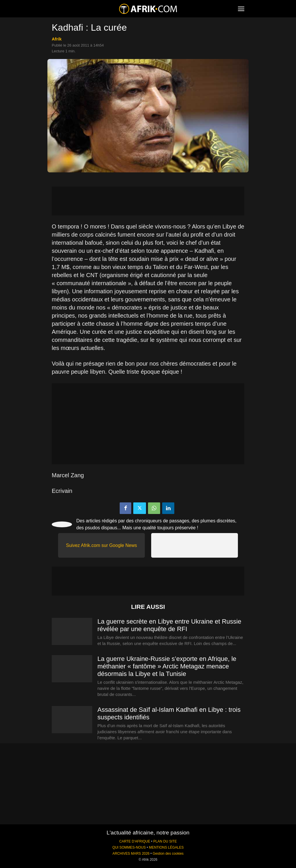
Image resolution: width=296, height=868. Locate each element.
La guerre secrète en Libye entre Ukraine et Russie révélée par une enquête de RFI (169, 625)
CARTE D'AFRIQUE (135, 841)
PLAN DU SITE (165, 841)
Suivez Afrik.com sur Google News (101, 545)
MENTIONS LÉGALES (166, 847)
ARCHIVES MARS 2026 (131, 854)
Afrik (57, 39)
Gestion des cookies (168, 854)
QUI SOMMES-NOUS (129, 847)
